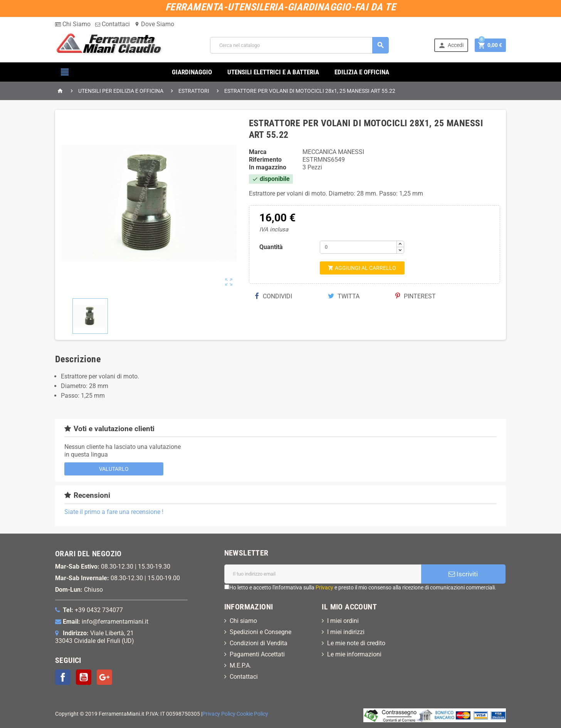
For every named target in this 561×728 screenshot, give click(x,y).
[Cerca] (299, 45)
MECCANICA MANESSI (333, 152)
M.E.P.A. (240, 665)
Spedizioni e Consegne (260, 632)
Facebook (63, 677)
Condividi (274, 296)
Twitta (344, 296)
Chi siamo (243, 621)
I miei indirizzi (346, 632)
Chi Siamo (73, 24)
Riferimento (265, 160)
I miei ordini (343, 621)
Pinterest (416, 296)
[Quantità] (358, 247)
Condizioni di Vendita (259, 643)
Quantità (271, 247)
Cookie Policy (252, 714)
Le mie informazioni (354, 654)
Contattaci (113, 24)
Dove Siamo (154, 24)
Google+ (104, 677)
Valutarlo (114, 469)
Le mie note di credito (356, 643)
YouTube (84, 677)
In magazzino (268, 167)
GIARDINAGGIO (192, 72)
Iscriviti (463, 574)
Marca (258, 152)
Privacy (324, 587)
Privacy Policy (219, 714)
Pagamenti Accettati (257, 654)
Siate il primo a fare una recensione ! (114, 512)
